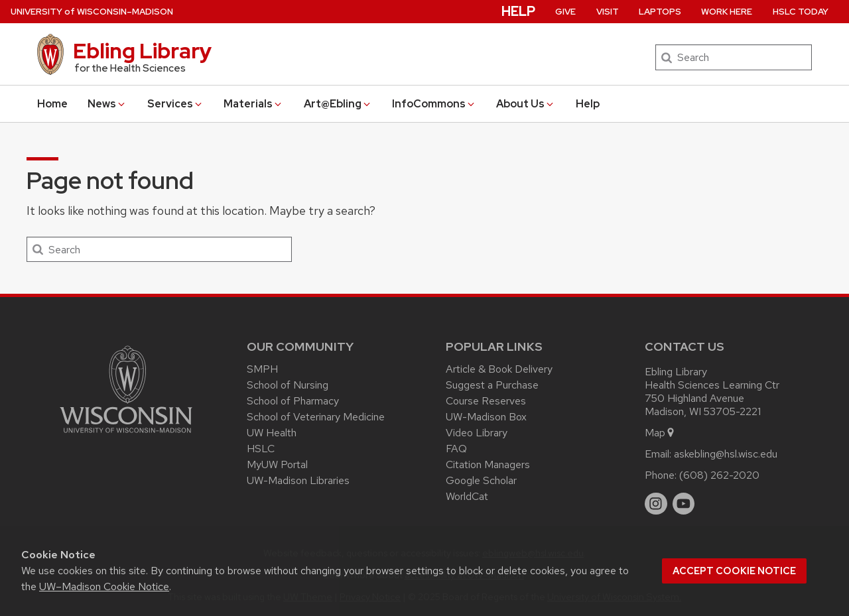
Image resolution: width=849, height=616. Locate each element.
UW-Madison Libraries (298, 480)
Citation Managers (488, 464)
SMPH (262, 369)
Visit (608, 12)
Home (52, 104)
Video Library (477, 433)
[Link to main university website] (126, 435)
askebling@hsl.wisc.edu (726, 454)
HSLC (261, 449)
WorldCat (467, 496)
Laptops (660, 12)
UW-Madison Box (486, 417)
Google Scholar (481, 480)
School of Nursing (288, 385)
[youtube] (684, 504)
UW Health (272, 433)
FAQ (456, 449)
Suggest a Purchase (492, 385)
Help (588, 104)
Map (660, 433)
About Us (526, 104)
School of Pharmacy (293, 401)
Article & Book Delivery (499, 369)
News (107, 104)
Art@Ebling (338, 104)
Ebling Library (142, 51)
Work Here (727, 12)
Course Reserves (486, 401)
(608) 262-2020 (719, 475)
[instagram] (656, 504)
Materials (253, 104)
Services (175, 104)
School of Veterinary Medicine (316, 417)
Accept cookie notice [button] (734, 571)
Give (565, 12)
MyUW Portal (277, 464)
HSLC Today (801, 12)
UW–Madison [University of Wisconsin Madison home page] (92, 12)
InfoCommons (434, 104)
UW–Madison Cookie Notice (104, 586)
